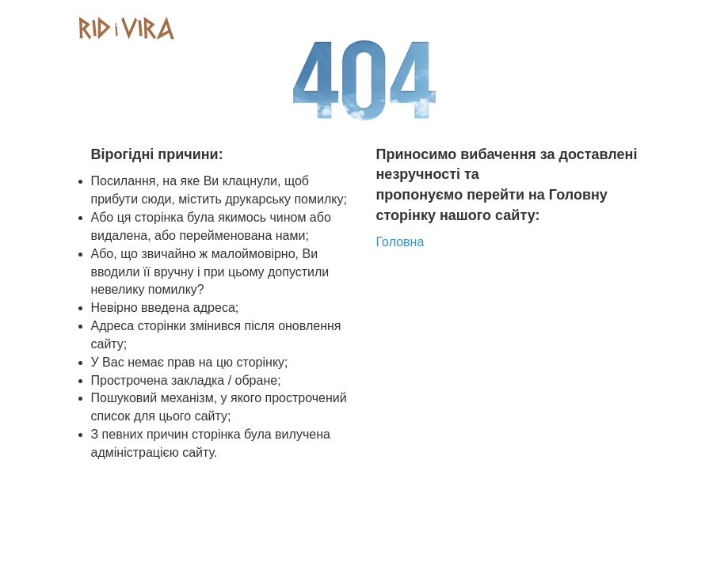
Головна (400, 242)
